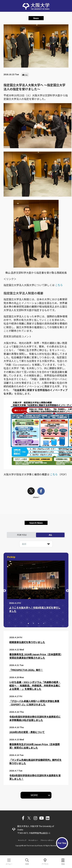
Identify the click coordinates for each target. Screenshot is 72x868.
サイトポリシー (33, 840)
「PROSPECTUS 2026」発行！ (26, 670)
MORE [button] (34, 795)
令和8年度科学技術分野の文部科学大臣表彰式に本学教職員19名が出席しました (35, 718)
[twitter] (31, 491)
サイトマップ (22, 840)
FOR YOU (22, 535)
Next (67, 591)
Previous (5, 591)
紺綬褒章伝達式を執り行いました (27, 642)
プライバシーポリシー (47, 840)
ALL (50, 535)
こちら (59, 285)
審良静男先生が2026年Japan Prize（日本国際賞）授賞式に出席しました (35, 746)
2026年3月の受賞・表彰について (27, 732)
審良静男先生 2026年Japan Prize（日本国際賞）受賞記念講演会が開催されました (35, 656)
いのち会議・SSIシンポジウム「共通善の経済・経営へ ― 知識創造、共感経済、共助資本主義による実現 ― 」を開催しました (35, 685)
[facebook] (41, 491)
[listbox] (36, 544)
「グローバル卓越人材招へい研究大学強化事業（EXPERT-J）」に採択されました (34, 703)
